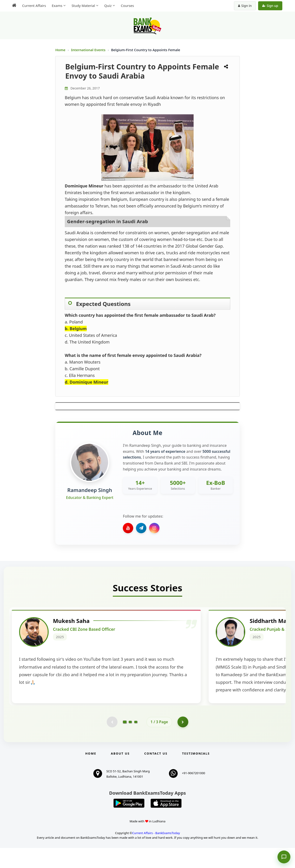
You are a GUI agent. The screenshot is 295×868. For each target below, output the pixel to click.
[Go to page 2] (130, 741)
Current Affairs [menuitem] (34, 6)
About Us (120, 773)
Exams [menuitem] (57, 6)
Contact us (156, 773)
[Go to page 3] (136, 741)
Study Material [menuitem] (83, 6)
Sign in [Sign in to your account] (245, 6)
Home (60, 50)
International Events (89, 50)
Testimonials (196, 773)
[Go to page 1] (125, 741)
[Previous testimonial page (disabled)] (112, 741)
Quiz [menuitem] (108, 6)
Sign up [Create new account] (270, 6)
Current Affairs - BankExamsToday (156, 853)
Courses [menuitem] (127, 6)
